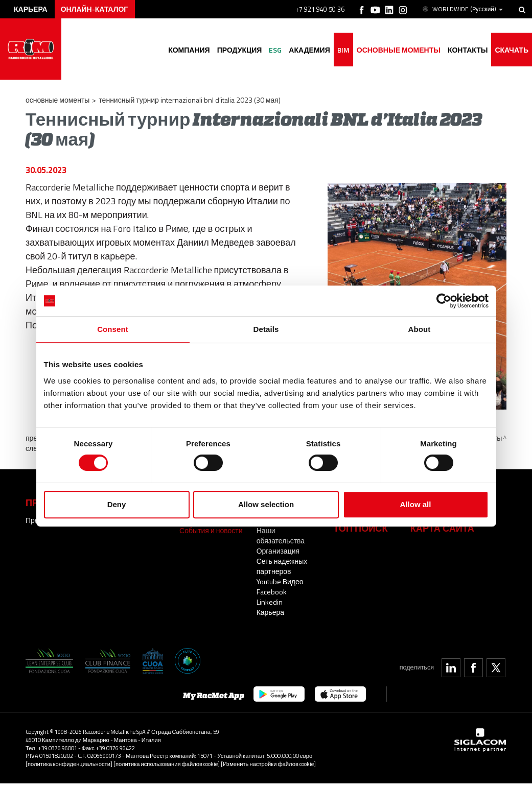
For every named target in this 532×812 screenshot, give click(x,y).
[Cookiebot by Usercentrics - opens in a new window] (444, 301)
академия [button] (309, 50)
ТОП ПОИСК (360, 528)
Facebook (272, 592)
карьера (31, 9)
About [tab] (420, 329)
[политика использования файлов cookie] (167, 764)
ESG (275, 50)
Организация (278, 551)
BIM (343, 50)
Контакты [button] (468, 50)
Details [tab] (266, 329)
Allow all (416, 504)
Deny (117, 504)
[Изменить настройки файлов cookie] (268, 764)
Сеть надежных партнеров (282, 566)
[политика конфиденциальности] (69, 764)
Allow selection (266, 504)
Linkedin (270, 602)
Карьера (270, 612)
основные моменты (399, 50)
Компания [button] (189, 50)
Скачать (512, 50)
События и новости (211, 530)
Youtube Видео (280, 581)
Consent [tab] (113, 329)
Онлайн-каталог (95, 9)
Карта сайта (442, 528)
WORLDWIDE (462, 9)
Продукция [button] (240, 50)
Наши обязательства (281, 535)
